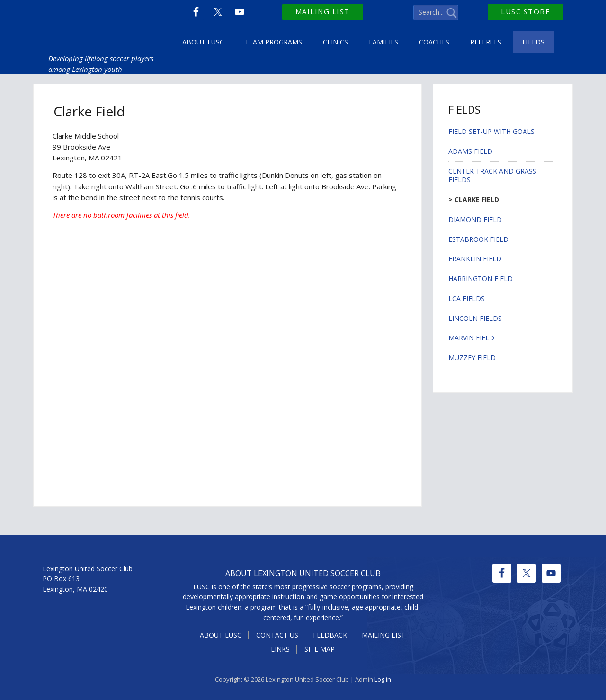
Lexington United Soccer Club (108, 24)
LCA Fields (467, 298)
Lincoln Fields (475, 318)
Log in (383, 679)
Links (280, 649)
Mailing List (323, 11)
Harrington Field (481, 279)
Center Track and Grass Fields (492, 176)
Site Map (320, 649)
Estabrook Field (478, 239)
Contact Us (277, 635)
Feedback (330, 635)
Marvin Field (471, 338)
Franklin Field (475, 259)
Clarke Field (477, 199)
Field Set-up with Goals (491, 131)
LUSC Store (526, 11)
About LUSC (221, 635)
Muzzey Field (472, 358)
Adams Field (470, 151)
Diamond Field (475, 219)
